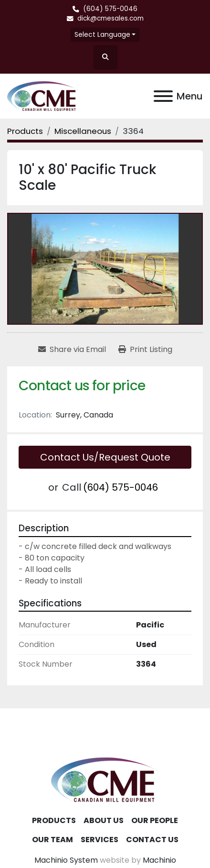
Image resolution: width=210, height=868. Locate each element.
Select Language (102, 34)
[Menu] (163, 96)
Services (100, 840)
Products (54, 820)
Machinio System (66, 860)
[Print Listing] (145, 350)
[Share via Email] (72, 350)
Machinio (159, 860)
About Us (104, 820)
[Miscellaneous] (83, 131)
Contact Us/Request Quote (105, 457)
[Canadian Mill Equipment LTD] (105, 779)
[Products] (25, 131)
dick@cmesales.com (110, 18)
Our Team (52, 840)
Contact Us (152, 840)
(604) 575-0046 (110, 9)
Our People (155, 820)
